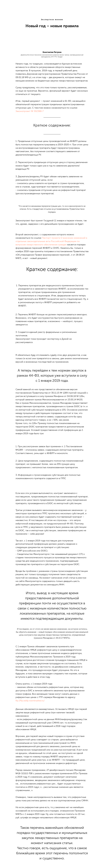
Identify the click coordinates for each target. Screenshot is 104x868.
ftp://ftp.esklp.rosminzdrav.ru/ (30, 701)
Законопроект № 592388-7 (30, 111)
